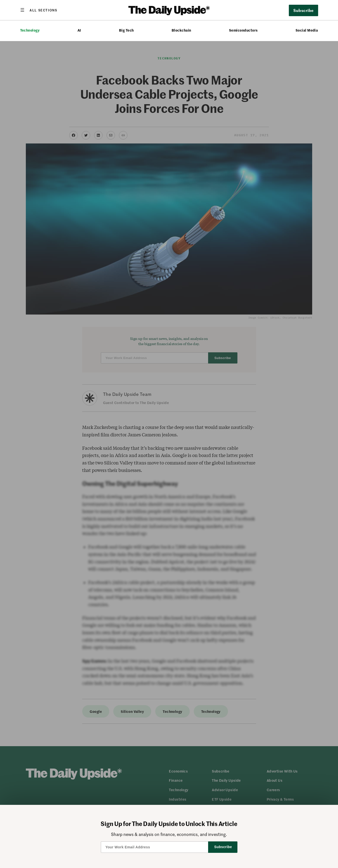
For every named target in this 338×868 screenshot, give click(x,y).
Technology (30, 30)
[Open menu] (39, 10)
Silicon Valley (132, 711)
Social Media (307, 30)
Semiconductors (243, 30)
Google (96, 711)
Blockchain (181, 30)
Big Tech (126, 30)
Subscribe (303, 10)
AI (79, 30)
